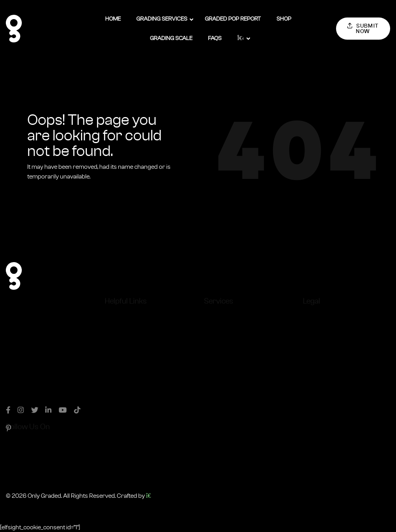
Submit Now (363, 29)
